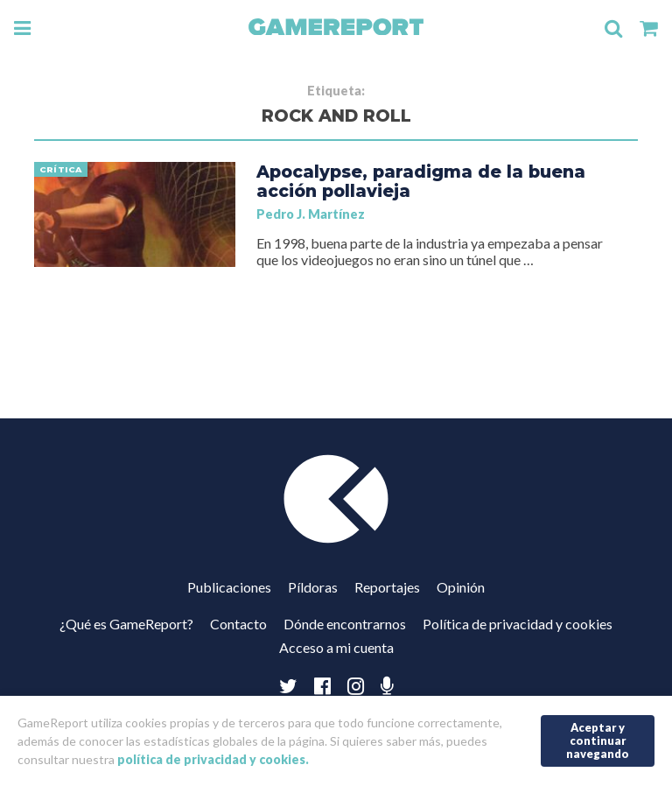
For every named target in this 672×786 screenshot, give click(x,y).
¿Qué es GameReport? (126, 624)
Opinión (461, 587)
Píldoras (313, 587)
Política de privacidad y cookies (518, 624)
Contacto (238, 624)
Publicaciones (229, 587)
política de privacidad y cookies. (213, 759)
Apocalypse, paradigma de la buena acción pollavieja (421, 181)
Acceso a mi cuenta (336, 647)
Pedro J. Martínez (311, 214)
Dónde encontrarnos (345, 624)
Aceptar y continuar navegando (598, 740)
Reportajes (387, 587)
